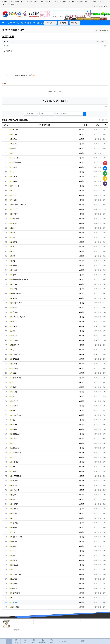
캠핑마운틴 (14, 546)
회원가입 (99, 6)
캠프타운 (13, 195)
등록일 (97, 125)
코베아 (12, 247)
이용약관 (30, 621)
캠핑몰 (12, 500)
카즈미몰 (13, 542)
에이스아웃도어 (15, 163)
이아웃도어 (14, 509)
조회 (105, 125)
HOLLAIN (14, 462)
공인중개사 (11, 4)
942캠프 (13, 485)
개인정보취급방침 (39, 621)
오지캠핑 (13, 167)
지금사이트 (75, 17)
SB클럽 (13, 149)
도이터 (12, 251)
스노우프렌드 (14, 158)
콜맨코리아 (14, 181)
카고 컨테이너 (15, 593)
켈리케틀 (13, 439)
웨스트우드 (14, 401)
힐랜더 (12, 322)
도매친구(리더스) (16, 537)
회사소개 (15, 621)
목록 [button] (104, 46)
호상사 (12, 228)
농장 (73, 2)
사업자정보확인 (17, 630)
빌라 (42, 2)
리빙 (59, 2)
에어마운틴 (14, 214)
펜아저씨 (13, 364)
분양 (81, 2)
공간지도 (95, 2)
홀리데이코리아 (15, 574)
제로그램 (13, 135)
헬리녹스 (13, 570)
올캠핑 (12, 397)
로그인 (94, 6)
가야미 (12, 172)
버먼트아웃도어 (15, 415)
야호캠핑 (13, 588)
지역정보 (17, 2)
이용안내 (77, 621)
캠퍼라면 (13, 266)
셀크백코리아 (14, 359)
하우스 (32, 2)
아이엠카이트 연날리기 (17, 317)
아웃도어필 (14, 523)
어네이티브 (14, 481)
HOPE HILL (14, 186)
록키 (12, 598)
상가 (69, 2)
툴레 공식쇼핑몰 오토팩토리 (19, 280)
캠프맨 (12, 411)
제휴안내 (56, 621)
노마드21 (13, 144)
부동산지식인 (19, 4)
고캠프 (12, 256)
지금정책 (23, 621)
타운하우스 (47, 2)
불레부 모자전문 (15, 294)
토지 (27, 2)
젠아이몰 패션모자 (16, 303)
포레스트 (13, 275)
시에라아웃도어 (15, 378)
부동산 (22, 2)
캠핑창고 (13, 457)
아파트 (37, 2)
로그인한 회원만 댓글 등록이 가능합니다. (55, 101)
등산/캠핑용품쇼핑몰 (13, 30)
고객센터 (70, 621)
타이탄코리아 (14, 209)
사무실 (64, 2)
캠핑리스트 (14, 565)
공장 (77, 2)
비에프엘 (13, 242)
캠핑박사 (13, 336)
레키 (12, 443)
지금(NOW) (5, 2)
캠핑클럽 (13, 326)
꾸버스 (12, 467)
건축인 (5, 4)
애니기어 (13, 289)
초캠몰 (12, 420)
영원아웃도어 (14, 425)
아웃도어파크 (14, 312)
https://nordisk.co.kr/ (25, 75)
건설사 (101, 2)
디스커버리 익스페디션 (17, 354)
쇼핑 (11, 2)
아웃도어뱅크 (14, 340)
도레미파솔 (14, 373)
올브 (12, 383)
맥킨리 (12, 153)
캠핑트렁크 (14, 584)
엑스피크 (13, 308)
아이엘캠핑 (14, 504)
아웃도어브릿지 (15, 453)
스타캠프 (13, 514)
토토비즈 (13, 532)
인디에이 (13, 429)
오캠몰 (12, 237)
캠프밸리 (13, 528)
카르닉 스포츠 (15, 130)
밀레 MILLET (15, 434)
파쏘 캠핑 (13, 284)
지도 (90, 2)
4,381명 (99, 621)
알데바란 (13, 387)
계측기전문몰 (14, 219)
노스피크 (13, 579)
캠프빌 (12, 331)
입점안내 (49, 621)
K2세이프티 (14, 607)
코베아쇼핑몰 (14, 448)
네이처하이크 (14, 490)
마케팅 (63, 621)
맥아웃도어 (14, 369)
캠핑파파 (13, 495)
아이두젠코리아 (15, 476)
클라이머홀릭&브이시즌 (18, 205)
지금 (61, 17)
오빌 (12, 350)
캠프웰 (12, 261)
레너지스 (13, 139)
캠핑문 (12, 556)
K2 (11, 191)
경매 (86, 2)
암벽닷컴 (13, 298)
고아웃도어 (14, 406)
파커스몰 (13, 200)
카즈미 (12, 551)
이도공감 (13, 223)
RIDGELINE (14, 345)
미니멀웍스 (14, 560)
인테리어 (54, 2)
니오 (12, 518)
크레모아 (13, 471)
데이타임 (13, 392)
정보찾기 (106, 6)
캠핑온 (12, 233)
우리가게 (13, 177)
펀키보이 (13, 270)
